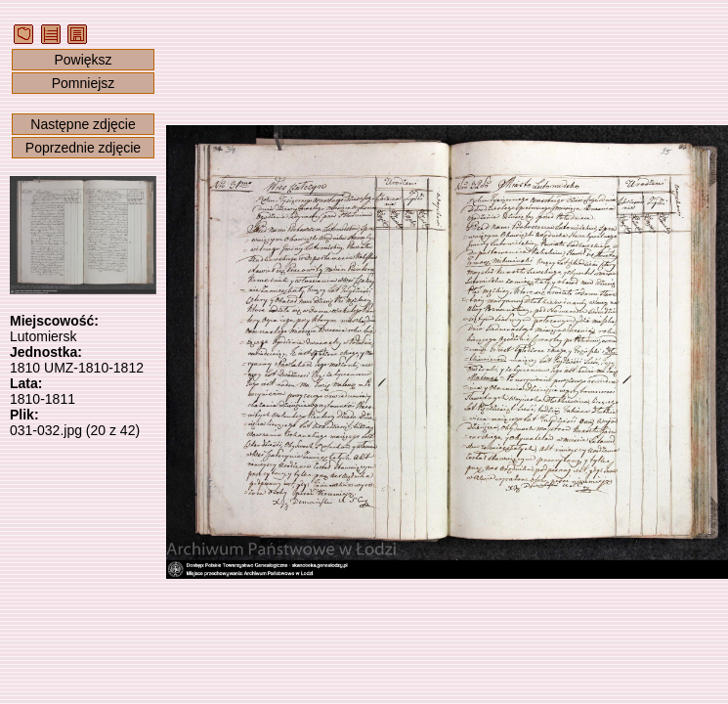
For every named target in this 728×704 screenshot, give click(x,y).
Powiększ (83, 60)
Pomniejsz (84, 83)
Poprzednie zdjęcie (83, 148)
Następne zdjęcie (83, 124)
